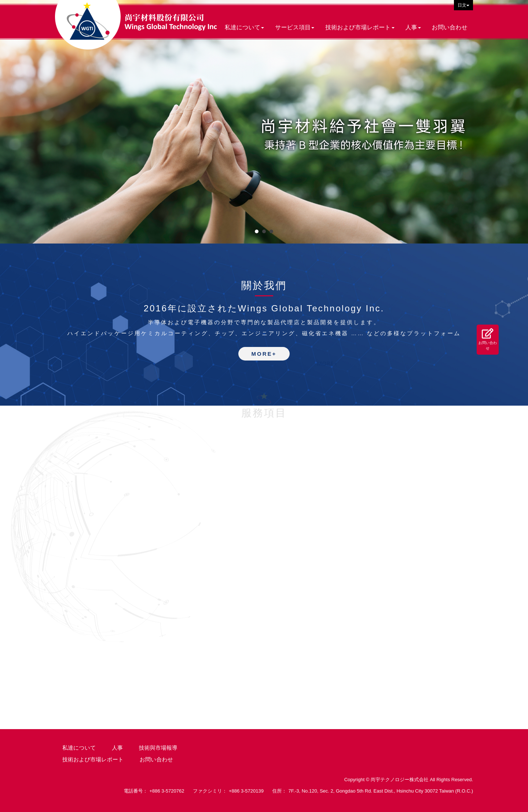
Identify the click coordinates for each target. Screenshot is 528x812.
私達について (79, 748)
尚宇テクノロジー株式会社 (136, 25)
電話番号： (135, 791)
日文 (463, 5)
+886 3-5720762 (167, 791)
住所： (280, 791)
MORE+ (264, 354)
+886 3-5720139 (246, 791)
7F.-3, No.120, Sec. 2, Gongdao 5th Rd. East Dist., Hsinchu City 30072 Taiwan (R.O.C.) (381, 791)
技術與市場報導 (158, 748)
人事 (117, 748)
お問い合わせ (488, 339)
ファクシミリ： (210, 791)
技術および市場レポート (93, 759)
